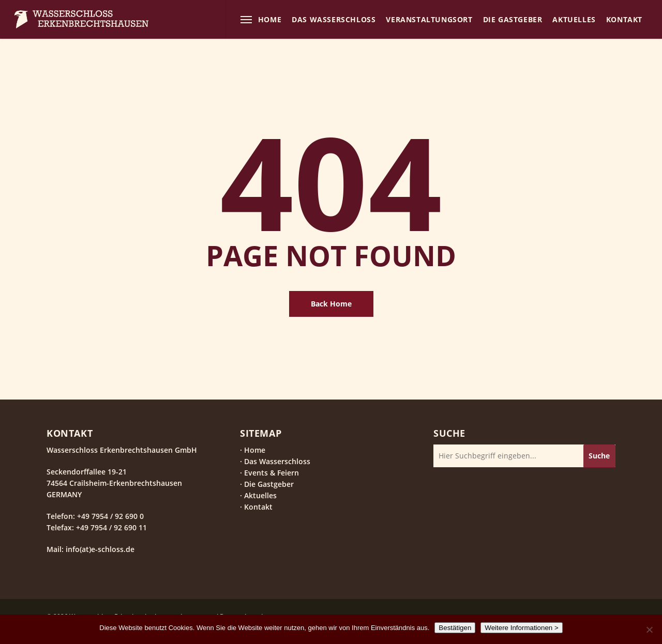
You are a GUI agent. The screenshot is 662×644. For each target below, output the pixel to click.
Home (255, 450)
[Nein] (649, 630)
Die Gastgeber (269, 484)
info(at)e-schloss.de (99, 549)
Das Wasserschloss (277, 461)
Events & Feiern (272, 473)
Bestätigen (455, 628)
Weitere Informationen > (521, 628)
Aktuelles (260, 495)
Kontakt (258, 507)
